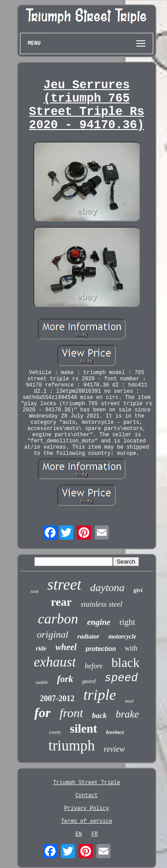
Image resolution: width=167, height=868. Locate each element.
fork (65, 679)
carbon (58, 619)
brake (127, 714)
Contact (87, 796)
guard (89, 681)
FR (95, 834)
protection (101, 649)
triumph (72, 746)
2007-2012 (57, 698)
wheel (66, 647)
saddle (42, 682)
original (53, 634)
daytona (107, 588)
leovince (115, 732)
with (131, 648)
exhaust (55, 662)
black (125, 663)
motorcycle (122, 637)
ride (41, 648)
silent (83, 729)
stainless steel (102, 604)
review (114, 749)
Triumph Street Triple (86, 783)
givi (138, 590)
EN (79, 834)
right (127, 622)
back (99, 716)
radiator (88, 636)
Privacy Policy (87, 809)
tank (34, 591)
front (71, 713)
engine (99, 622)
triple (100, 695)
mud (129, 701)
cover (55, 732)
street (64, 585)
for (42, 712)
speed (121, 678)
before (94, 666)
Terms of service (86, 821)
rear (61, 602)
